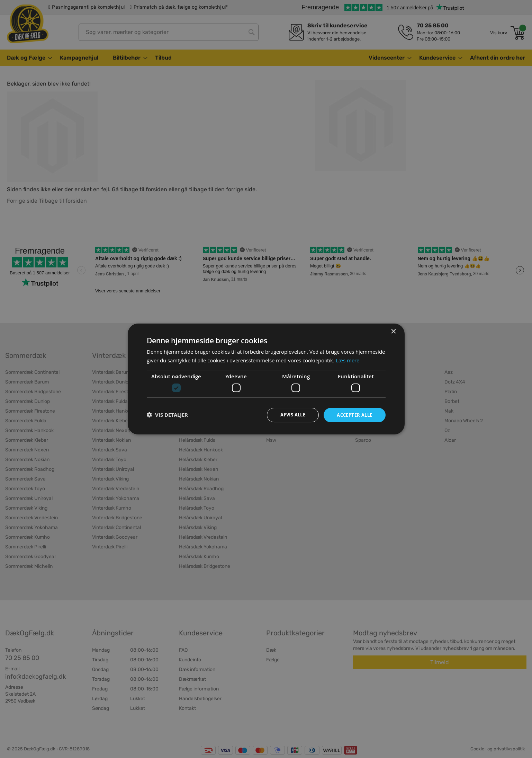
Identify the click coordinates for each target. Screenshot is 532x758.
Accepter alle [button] (353, 415)
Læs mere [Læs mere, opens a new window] (348, 360)
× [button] (393, 331)
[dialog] (266, 379)
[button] (167, 415)
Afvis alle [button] (287, 415)
